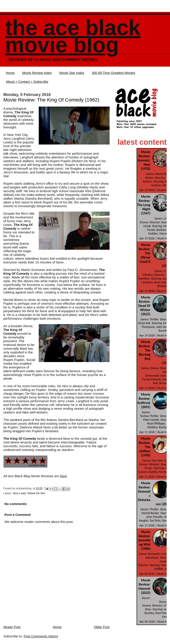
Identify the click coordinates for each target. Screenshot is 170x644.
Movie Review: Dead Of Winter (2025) (144, 306)
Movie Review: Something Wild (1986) (144, 540)
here (63, 476)
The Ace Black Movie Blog (73, 36)
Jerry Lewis (19, 493)
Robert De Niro (36, 493)
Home (10, 73)
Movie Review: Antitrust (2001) (144, 401)
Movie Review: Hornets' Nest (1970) (144, 160)
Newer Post (12, 627)
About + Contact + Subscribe (27, 82)
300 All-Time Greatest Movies (113, 73)
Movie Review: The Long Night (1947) (144, 205)
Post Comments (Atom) (41, 636)
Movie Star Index (72, 73)
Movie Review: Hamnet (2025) (144, 586)
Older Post (102, 627)
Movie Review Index (37, 73)
